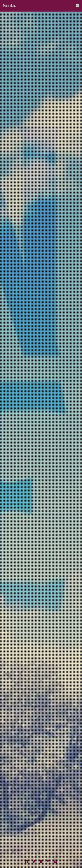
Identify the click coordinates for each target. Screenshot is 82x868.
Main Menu (41, 6)
